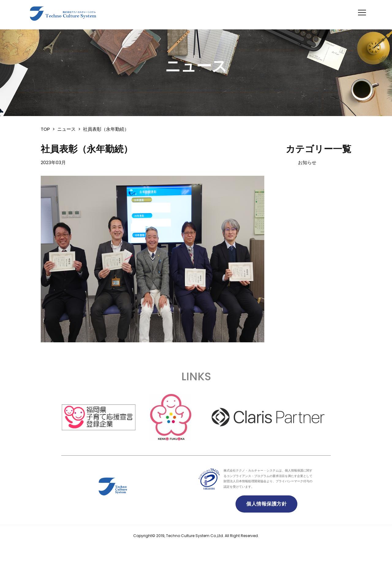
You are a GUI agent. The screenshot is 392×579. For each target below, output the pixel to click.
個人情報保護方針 (266, 504)
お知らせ (307, 162)
